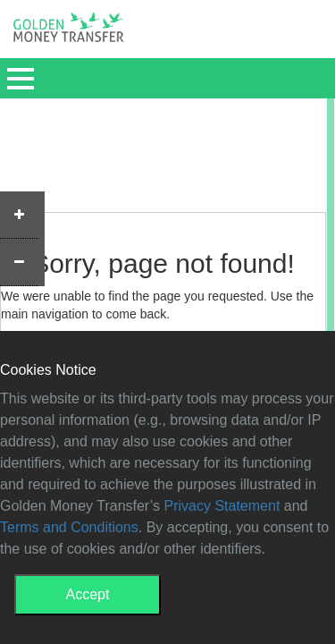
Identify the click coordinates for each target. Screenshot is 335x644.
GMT (68, 32)
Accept (88, 594)
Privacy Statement (222, 506)
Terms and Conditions (69, 527)
